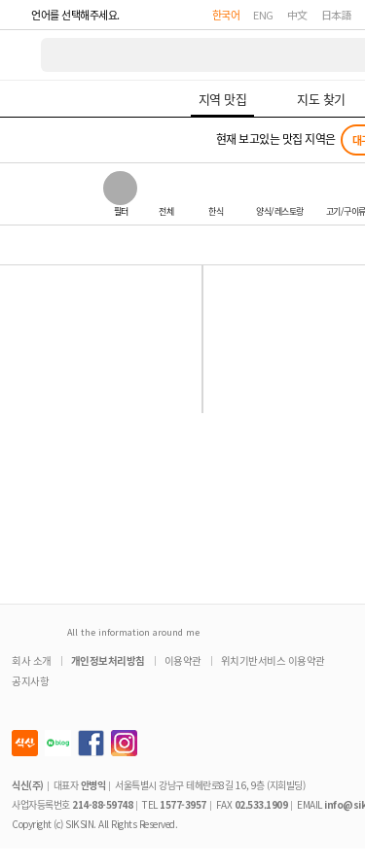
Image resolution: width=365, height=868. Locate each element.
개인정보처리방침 (108, 660)
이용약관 (183, 660)
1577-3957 (183, 804)
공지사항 (30, 681)
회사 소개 (32, 660)
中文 (297, 15)
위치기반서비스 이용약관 (273, 660)
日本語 (337, 15)
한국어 (226, 15)
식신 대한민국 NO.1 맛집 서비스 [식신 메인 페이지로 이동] (21, 55)
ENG (263, 15)
